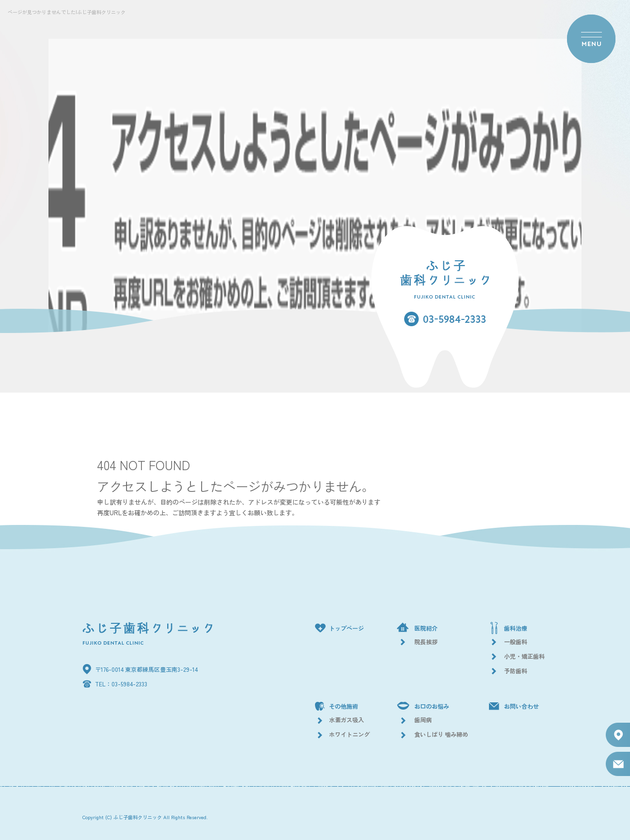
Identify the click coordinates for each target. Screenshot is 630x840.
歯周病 (423, 720)
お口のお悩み (432, 706)
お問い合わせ (521, 706)
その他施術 (344, 706)
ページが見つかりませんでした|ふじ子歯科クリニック (67, 12)
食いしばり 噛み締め (441, 734)
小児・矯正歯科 (524, 656)
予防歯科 (516, 671)
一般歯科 (516, 642)
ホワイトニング (349, 734)
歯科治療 (516, 628)
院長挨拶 (426, 642)
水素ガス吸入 (346, 720)
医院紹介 (426, 628)
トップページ (346, 628)
